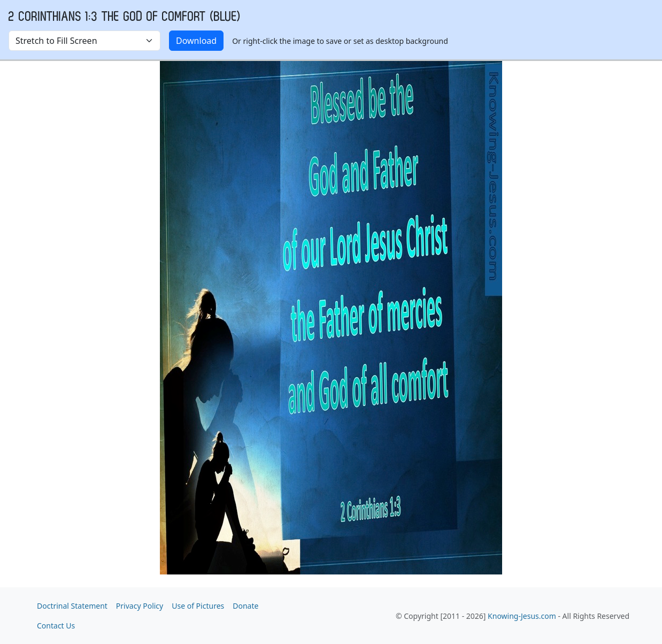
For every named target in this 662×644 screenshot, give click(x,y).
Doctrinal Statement (72, 606)
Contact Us (56, 626)
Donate (245, 606)
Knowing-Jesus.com (522, 616)
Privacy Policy (140, 606)
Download (196, 41)
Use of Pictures (198, 606)
